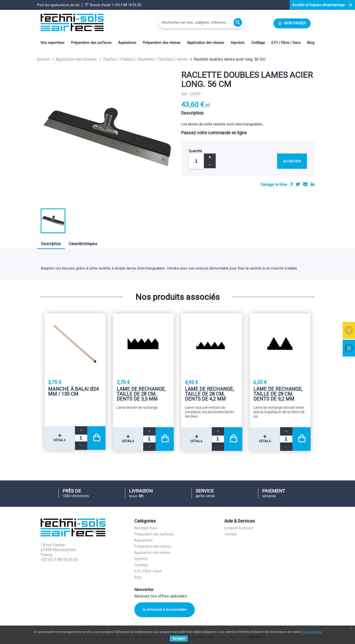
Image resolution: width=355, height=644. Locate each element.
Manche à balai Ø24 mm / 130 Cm (73, 392)
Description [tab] (51, 244)
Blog (311, 43)
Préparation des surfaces (91, 43)
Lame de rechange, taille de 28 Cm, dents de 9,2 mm (278, 394)
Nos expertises (53, 43)
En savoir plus (312, 632)
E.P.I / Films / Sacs (286, 43)
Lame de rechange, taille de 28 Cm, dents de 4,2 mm (209, 394)
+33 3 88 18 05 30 (128, 5)
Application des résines (206, 43)
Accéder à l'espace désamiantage (319, 5)
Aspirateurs (127, 43)
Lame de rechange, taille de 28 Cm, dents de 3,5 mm (141, 394)
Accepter (179, 639)
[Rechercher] (201, 22)
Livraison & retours (239, 528)
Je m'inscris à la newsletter (165, 610)
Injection (238, 43)
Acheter (292, 161)
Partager (292, 184)
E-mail (305, 184)
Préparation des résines (162, 43)
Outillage (258, 43)
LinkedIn (312, 184)
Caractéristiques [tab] (83, 244)
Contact (231, 534)
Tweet (298, 184)
